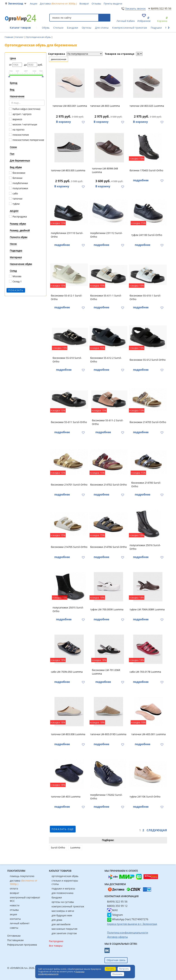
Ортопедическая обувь (39, 37)
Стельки (58, 28)
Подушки (156, 28)
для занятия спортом (64, 933)
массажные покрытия (64, 929)
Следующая (157, 830)
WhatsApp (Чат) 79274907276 (128, 919)
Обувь (46, 28)
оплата (14, 888)
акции (13, 914)
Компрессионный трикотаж (130, 28)
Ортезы (87, 28)
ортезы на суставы (63, 902)
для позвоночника (62, 893)
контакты (15, 919)
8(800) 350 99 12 (117, 906)
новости (15, 905)
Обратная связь (116, 960)
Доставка (58, 3)
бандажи (57, 897)
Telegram (115, 915)
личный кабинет (20, 923)
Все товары (56, 946)
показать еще (63, 829)
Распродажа (56, 941)
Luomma (75, 848)
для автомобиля (61, 924)
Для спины (102, 28)
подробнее (141, 180)
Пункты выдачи (113, 4)
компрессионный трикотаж (68, 906)
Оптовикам (14, 936)
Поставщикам (15, 940)
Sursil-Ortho (58, 848)
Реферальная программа (22, 945)
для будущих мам (62, 915)
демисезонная (59, 59)
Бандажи (73, 28)
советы (14, 928)
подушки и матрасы (63, 888)
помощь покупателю (22, 876)
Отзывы (96, 4)
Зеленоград (16, 4)
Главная (9, 37)
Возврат (84, 4)
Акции (34, 4)
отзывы (14, 910)
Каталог (20, 37)
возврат (15, 893)
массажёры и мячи (63, 911)
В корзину (63, 122)
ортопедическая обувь (65, 876)
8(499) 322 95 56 (161, 8)
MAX (112, 910)
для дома (57, 920)
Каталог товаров (20, 28)
